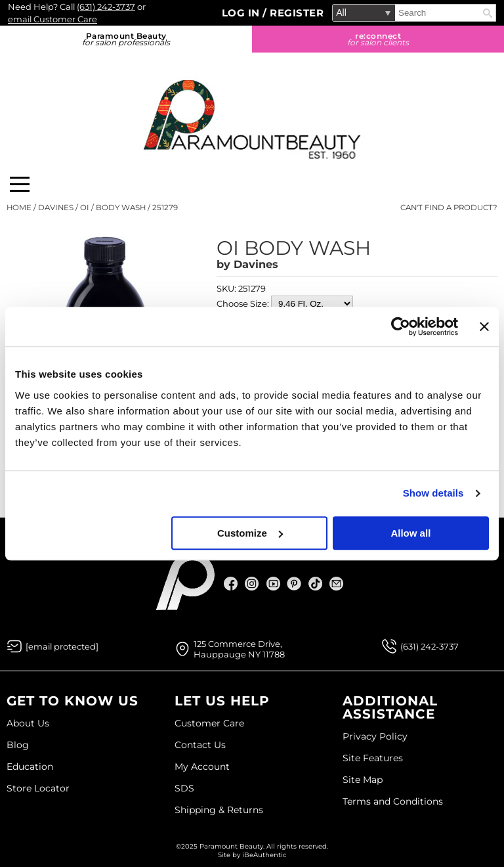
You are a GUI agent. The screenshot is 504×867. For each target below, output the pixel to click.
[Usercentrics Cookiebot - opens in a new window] (401, 326)
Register (297, 13)
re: (378, 39)
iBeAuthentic (264, 855)
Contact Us (200, 745)
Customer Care (209, 723)
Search (488, 13)
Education (30, 767)
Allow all (410, 533)
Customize (250, 533)
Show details (433, 493)
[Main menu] (20, 184)
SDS (184, 788)
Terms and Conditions (393, 801)
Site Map (363, 780)
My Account (202, 767)
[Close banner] (484, 326)
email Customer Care (52, 19)
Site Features (373, 758)
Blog (18, 745)
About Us (28, 723)
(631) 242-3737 (106, 7)
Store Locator (38, 788)
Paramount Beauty (126, 39)
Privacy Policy (375, 736)
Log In (242, 13)
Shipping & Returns (219, 810)
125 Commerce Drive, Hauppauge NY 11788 (239, 649)
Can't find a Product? (449, 208)
